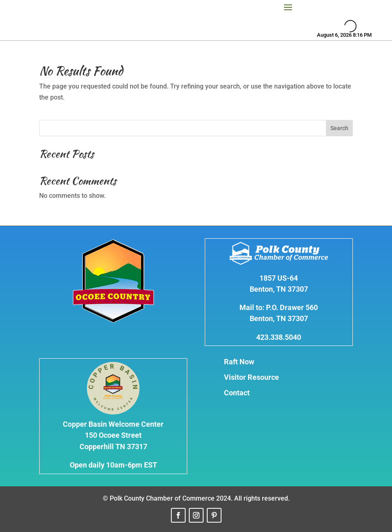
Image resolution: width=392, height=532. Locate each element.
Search (339, 128)
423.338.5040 (279, 337)
